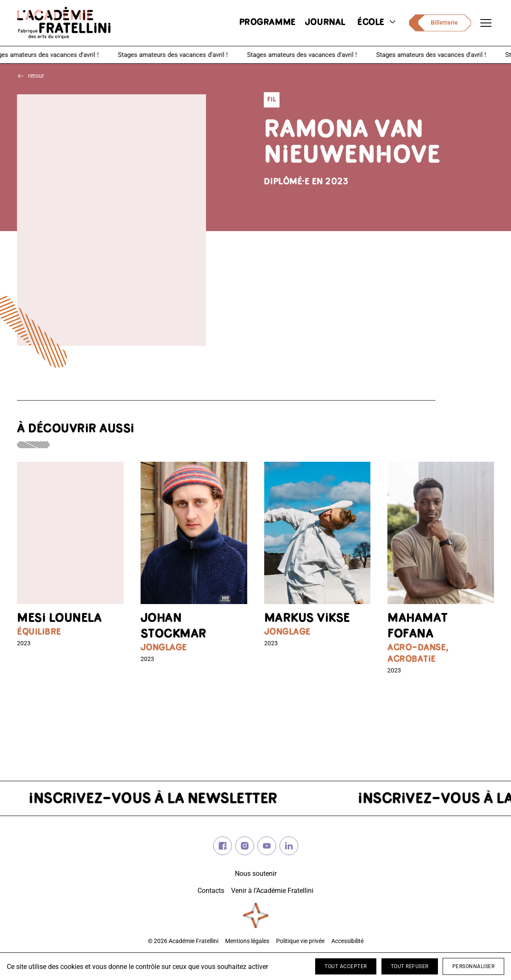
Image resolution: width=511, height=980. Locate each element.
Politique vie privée (300, 941)
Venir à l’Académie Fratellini (272, 891)
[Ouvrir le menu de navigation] (486, 23)
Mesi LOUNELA (59, 619)
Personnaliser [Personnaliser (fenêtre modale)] (474, 966)
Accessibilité (347, 941)
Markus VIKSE (307, 619)
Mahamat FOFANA (418, 627)
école (377, 23)
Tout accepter (346, 966)
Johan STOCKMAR (174, 627)
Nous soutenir (256, 874)
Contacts (211, 891)
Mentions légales (247, 941)
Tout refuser (410, 966)
